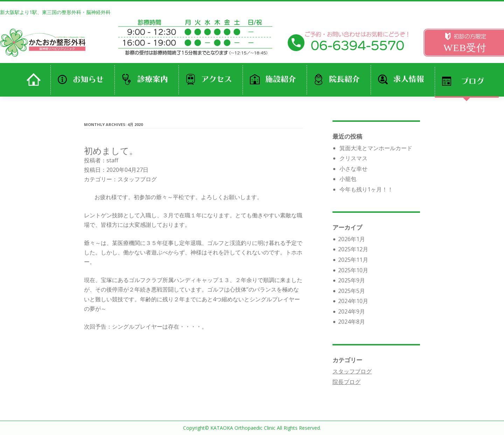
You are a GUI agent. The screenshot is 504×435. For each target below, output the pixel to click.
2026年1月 (352, 239)
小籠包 (348, 179)
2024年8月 (352, 322)
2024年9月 (352, 311)
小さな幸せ (353, 169)
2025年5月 (352, 291)
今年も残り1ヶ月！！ (366, 189)
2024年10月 (353, 301)
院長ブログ (346, 382)
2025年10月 (353, 270)
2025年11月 (353, 260)
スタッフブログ (137, 179)
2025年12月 (353, 249)
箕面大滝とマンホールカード (376, 148)
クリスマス (353, 158)
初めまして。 (111, 150)
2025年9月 (352, 280)
